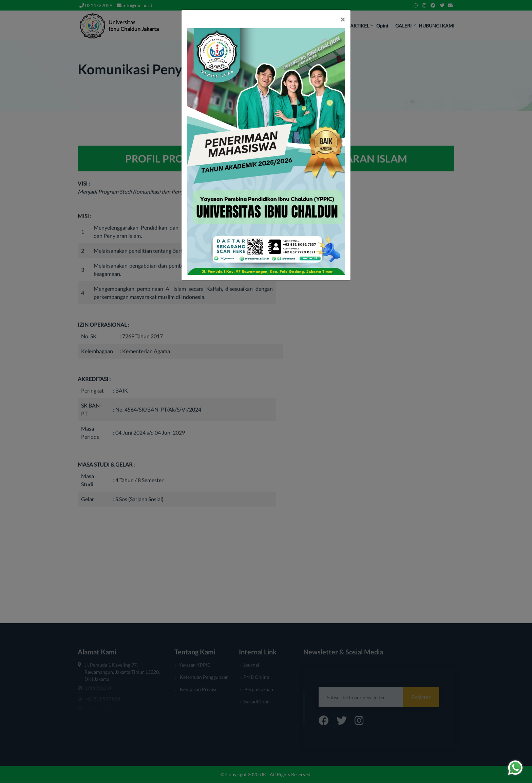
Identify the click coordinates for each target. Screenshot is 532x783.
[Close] (343, 19)
